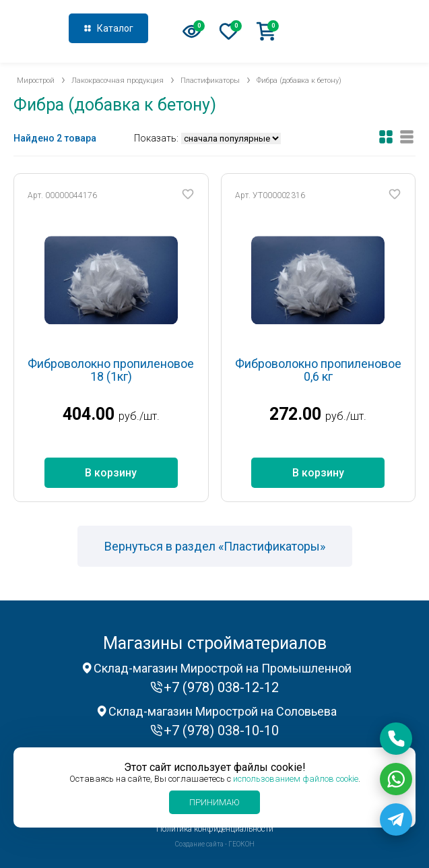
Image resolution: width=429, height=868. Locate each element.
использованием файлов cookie (296, 779)
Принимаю (214, 802)
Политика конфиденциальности (215, 829)
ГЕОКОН (241, 844)
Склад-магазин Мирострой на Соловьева (223, 711)
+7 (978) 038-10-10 (221, 731)
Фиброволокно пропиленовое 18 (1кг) (111, 370)
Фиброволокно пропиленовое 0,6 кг (318, 370)
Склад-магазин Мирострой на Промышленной (223, 668)
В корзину (111, 473)
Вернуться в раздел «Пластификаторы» (215, 546)
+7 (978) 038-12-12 (364, 30)
